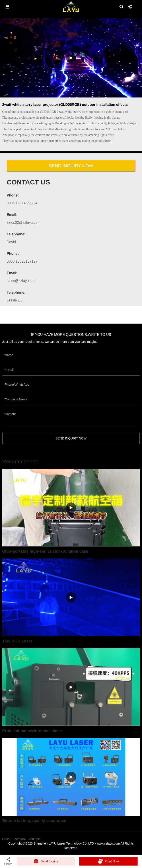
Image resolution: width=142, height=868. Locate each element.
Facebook (20, 839)
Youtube (34, 839)
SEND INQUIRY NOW (71, 166)
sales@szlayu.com (22, 281)
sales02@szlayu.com (24, 223)
